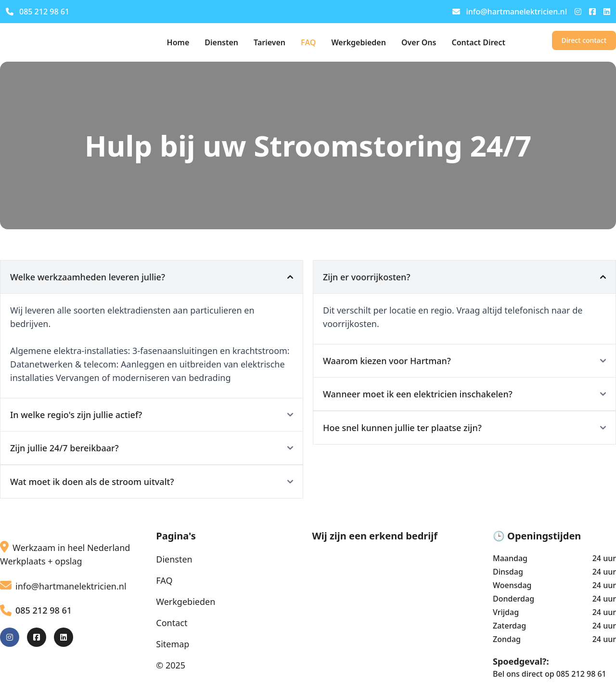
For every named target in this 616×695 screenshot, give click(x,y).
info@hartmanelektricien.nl (510, 12)
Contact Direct (478, 42)
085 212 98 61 (38, 12)
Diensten (221, 42)
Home (178, 42)
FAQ (308, 42)
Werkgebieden (359, 42)
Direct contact (584, 40)
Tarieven (269, 42)
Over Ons (419, 42)
